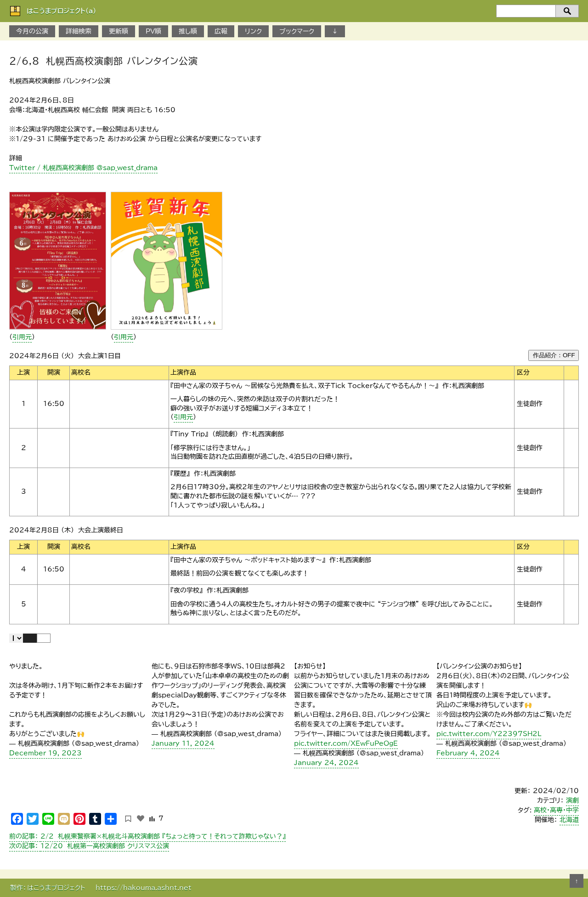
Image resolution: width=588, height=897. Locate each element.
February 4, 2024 (468, 753)
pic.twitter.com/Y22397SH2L (489, 734)
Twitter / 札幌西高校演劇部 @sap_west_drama (83, 168)
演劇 (572, 800)
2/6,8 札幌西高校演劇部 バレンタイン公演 (104, 61)
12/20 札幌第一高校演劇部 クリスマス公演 (89, 846)
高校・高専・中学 (556, 810)
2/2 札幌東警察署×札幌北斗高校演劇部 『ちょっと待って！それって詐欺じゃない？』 (147, 836)
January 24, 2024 (326, 763)
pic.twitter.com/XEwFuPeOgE (346, 743)
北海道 (569, 820)
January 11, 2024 (183, 743)
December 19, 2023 (45, 753)
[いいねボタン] (141, 818)
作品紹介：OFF (554, 355)
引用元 (22, 337)
